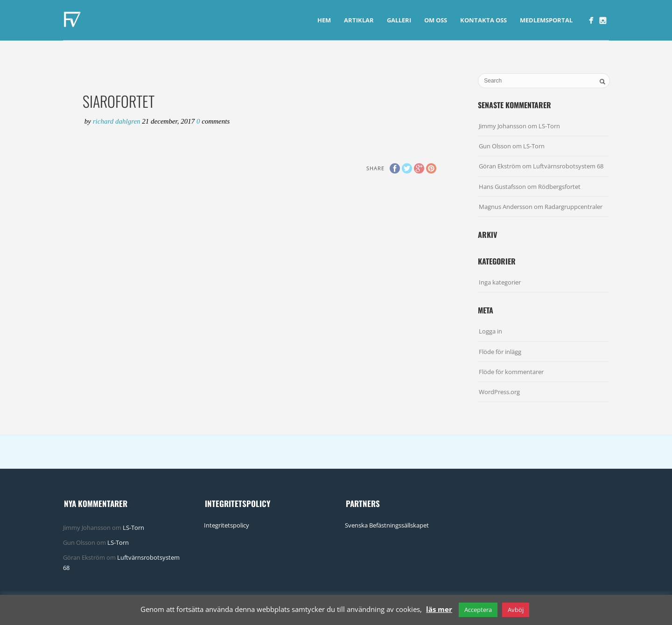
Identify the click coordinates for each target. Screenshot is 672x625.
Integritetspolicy (227, 525)
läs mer (439, 609)
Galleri (399, 20)
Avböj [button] (516, 610)
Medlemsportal (546, 20)
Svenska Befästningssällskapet (387, 525)
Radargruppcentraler (574, 207)
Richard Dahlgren (118, 121)
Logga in (490, 331)
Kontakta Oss (483, 20)
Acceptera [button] (478, 610)
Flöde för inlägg (500, 352)
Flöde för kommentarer (511, 372)
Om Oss (436, 20)
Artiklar (359, 20)
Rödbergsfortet (559, 187)
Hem (324, 20)
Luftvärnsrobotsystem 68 (568, 166)
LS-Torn (549, 126)
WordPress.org (499, 392)
